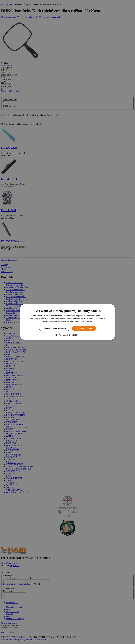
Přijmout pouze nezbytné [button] (55, 328)
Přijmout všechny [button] (84, 328)
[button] (67, 335)
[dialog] (67, 322)
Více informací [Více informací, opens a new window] (87, 322)
